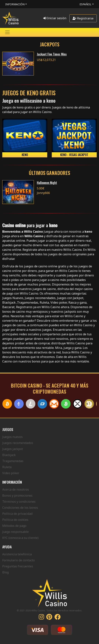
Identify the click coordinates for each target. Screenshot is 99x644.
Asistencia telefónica (17, 554)
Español (85, 4)
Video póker (11, 473)
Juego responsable (15, 532)
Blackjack (9, 455)
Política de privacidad (17, 514)
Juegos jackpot (13, 449)
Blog (5, 572)
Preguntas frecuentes (18, 566)
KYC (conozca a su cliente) (20, 538)
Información (15, 4)
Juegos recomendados (18, 443)
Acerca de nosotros (16, 489)
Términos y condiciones (19, 502)
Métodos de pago (14, 526)
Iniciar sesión (55, 18)
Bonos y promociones (17, 496)
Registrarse (83, 18)
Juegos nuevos (12, 437)
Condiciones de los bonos (20, 508)
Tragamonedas (13, 461)
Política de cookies (15, 520)
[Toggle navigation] (7, 32)
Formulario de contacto (19, 560)
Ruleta (7, 467)
